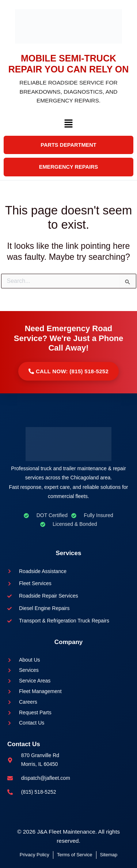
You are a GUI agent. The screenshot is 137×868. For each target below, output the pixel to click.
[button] (68, 125)
